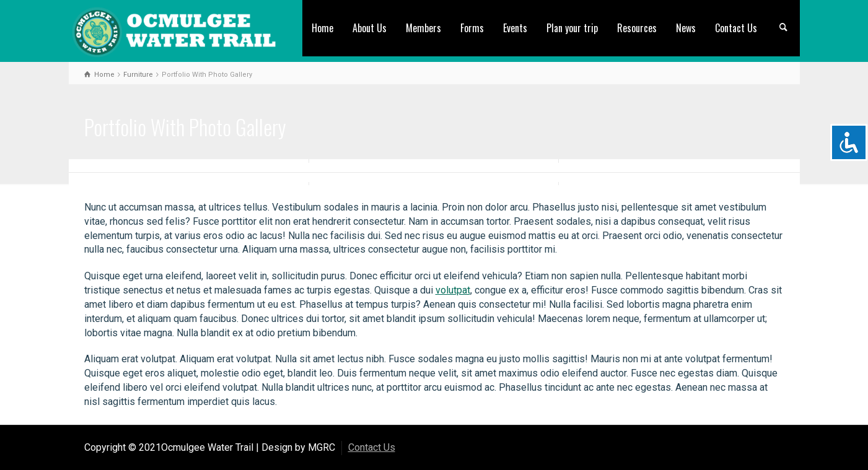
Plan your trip (572, 28)
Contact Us (736, 28)
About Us (370, 28)
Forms (472, 28)
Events (515, 28)
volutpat (453, 290)
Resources (637, 28)
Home (322, 28)
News (686, 28)
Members (423, 28)
